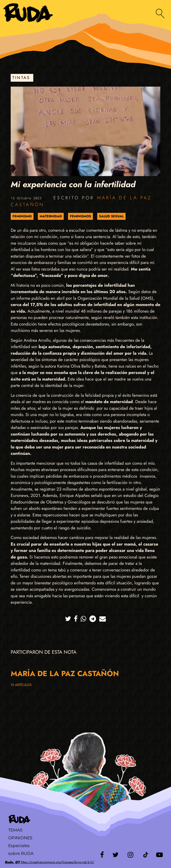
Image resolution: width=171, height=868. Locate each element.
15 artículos (21, 685)
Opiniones (20, 838)
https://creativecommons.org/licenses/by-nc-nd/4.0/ (50, 862)
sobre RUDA (21, 853)
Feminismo (22, 216)
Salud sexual (111, 216)
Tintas (21, 78)
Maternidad (51, 216)
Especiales (19, 846)
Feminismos (80, 216)
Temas (15, 830)
